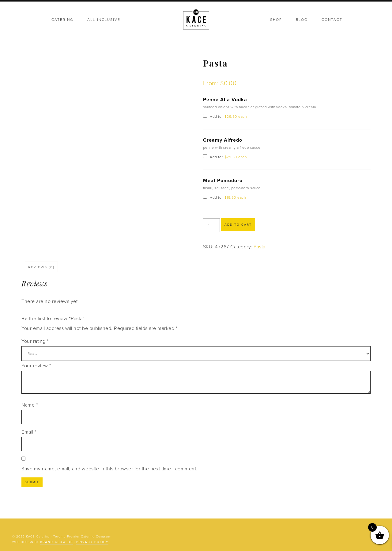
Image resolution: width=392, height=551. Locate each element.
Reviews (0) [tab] (41, 267)
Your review (36, 366)
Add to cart (238, 225)
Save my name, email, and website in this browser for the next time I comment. (109, 469)
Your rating (35, 341)
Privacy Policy (92, 542)
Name (30, 405)
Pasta (260, 247)
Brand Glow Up (57, 542)
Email (29, 432)
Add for (225, 117)
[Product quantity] (211, 225)
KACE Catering (196, 20)
